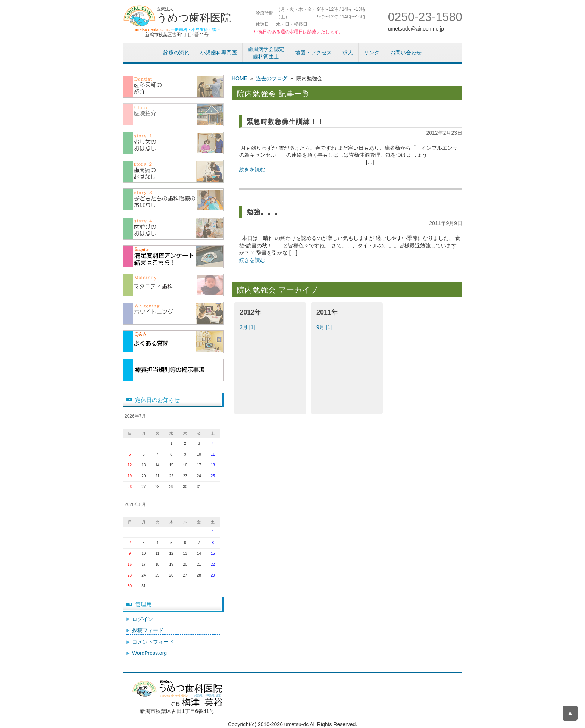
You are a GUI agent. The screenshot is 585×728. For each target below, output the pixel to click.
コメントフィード (153, 642)
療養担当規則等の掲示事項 (173, 370)
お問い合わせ (406, 53)
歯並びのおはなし (173, 228)
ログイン (143, 619)
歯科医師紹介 (173, 86)
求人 (348, 53)
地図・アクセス (313, 53)
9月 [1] (325, 327)
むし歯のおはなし (173, 143)
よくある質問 (173, 342)
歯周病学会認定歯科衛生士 (266, 53)
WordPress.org (149, 653)
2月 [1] (248, 327)
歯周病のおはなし (173, 171)
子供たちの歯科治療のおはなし (173, 200)
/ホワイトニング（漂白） (173, 313)
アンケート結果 (173, 257)
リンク (372, 53)
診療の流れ (176, 53)
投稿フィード (148, 630)
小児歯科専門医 (219, 53)
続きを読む (252, 169)
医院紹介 (173, 115)
